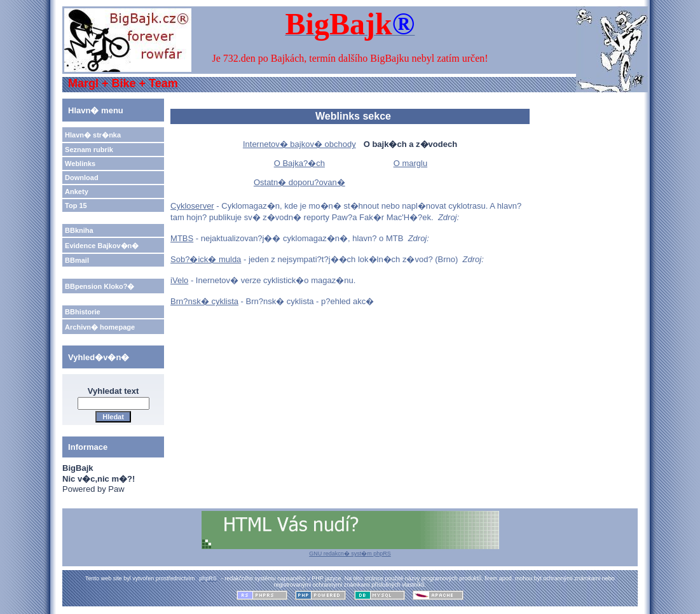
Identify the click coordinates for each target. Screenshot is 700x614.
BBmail (77, 260)
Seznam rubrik (89, 150)
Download (82, 178)
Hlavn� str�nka (93, 135)
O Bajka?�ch (299, 163)
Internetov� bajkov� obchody (299, 144)
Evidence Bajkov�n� (102, 246)
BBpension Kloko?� (100, 286)
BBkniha (79, 230)
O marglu (410, 163)
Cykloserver (192, 206)
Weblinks (80, 164)
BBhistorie (83, 312)
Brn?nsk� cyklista (204, 301)
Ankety (77, 192)
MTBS (182, 238)
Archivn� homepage (100, 327)
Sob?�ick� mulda (206, 259)
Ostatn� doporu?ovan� (299, 182)
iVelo (179, 280)
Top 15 (76, 206)
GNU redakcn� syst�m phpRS (350, 550)
